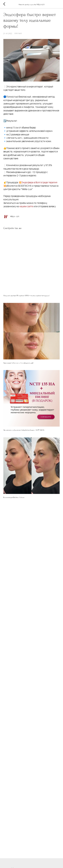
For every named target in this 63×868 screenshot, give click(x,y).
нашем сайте (26, 206)
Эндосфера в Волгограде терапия (39, 182)
